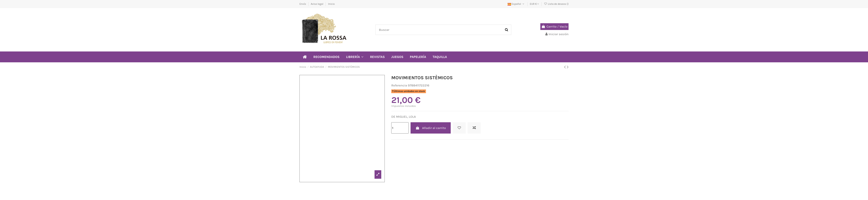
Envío (303, 4)
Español (516, 4)
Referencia (399, 85)
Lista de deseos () (556, 4)
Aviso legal (317, 4)
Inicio (331, 4)
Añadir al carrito (431, 128)
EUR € (534, 4)
